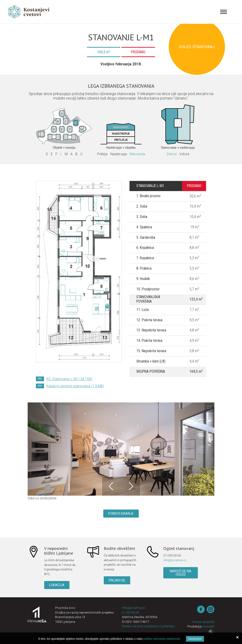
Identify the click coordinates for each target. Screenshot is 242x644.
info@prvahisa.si (175, 560)
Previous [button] (112, 486)
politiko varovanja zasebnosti (162, 639)
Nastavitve (195, 639)
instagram (211, 609)
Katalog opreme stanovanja (75, 386)
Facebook (201, 609)
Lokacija (57, 585)
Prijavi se (117, 580)
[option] (121, 449)
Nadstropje (119, 154)
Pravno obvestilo (203, 622)
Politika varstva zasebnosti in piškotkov (148, 626)
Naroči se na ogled (181, 573)
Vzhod (184, 154)
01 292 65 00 (130, 613)
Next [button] (130, 486)
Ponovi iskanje (121, 514)
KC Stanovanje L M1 (69, 379)
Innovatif (209, 626)
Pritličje (102, 154)
